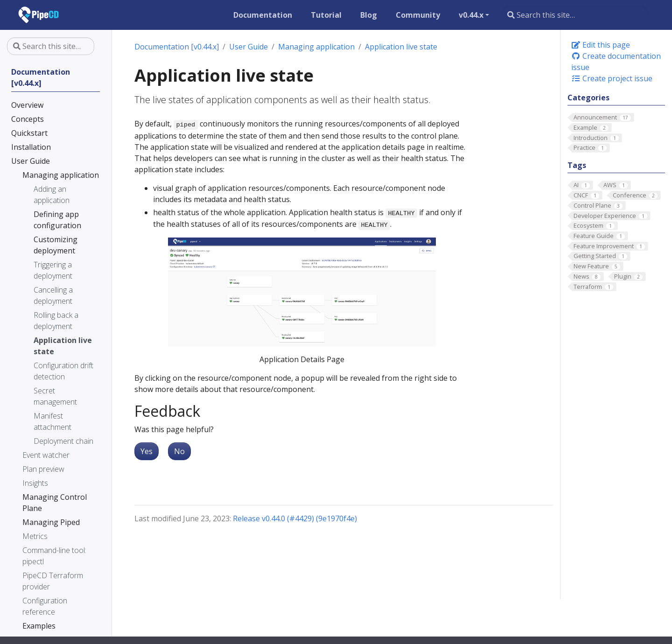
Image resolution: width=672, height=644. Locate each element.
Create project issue (612, 78)
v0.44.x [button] (471, 15)
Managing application (316, 47)
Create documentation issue (616, 62)
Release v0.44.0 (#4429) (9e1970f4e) (295, 518)
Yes (147, 451)
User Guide (248, 47)
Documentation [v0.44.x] (177, 47)
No (179, 451)
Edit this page (601, 45)
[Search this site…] (575, 15)
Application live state (401, 47)
